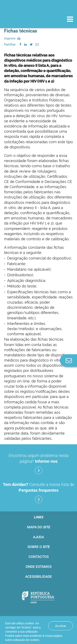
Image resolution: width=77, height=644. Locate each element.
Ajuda (38, 537)
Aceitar (61, 626)
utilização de (26, 640)
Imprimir (12, 38)
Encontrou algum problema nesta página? (39, 464)
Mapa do (39, 527)
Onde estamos (39, 567)
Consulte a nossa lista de (38, 493)
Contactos (39, 557)
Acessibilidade (39, 577)
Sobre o (39, 547)
